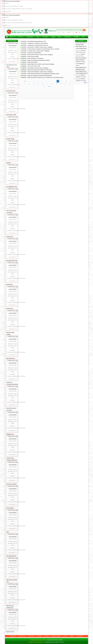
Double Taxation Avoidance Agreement (12, 459)
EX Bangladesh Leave (12, 187)
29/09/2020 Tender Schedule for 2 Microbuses (32, 58)
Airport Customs (10, 632)
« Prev (25, 81)
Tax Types (45, 37)
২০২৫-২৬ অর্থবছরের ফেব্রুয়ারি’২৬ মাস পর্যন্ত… (81, 76)
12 (24, 84)
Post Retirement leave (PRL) (12, 66)
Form (38, 37)
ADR (8, 532)
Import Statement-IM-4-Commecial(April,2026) (81, 48)
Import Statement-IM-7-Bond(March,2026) (81, 68)
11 (71, 81)
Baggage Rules (10, 434)
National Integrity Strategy (11, 333)
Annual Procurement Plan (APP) (11, 409)
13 (29, 84)
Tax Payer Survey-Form (63, 30)
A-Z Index (46, 636)
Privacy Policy (22, 636)
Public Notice (10, 285)
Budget (53, 37)
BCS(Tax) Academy (56, 636)
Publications (68, 37)
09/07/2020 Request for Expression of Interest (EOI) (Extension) (36, 76)
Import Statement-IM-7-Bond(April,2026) (81, 44)
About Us (12, 37)
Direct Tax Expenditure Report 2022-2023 (81, 59)
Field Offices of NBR (11, 115)
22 (70, 84)
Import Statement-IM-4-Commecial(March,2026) (81, 72)
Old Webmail (80, 636)
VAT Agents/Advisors (11, 556)
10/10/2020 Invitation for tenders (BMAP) (31, 53)
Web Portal (74, 30)
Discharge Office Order (12, 261)
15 (38, 84)
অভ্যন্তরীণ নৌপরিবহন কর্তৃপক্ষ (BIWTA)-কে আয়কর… (80, 64)
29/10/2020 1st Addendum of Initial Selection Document (34, 45)
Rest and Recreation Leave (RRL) (11, 212)
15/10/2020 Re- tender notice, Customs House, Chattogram (35, 51)
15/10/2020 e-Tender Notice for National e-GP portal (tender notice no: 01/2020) (40, 49)
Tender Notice (10, 309)
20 (61, 84)
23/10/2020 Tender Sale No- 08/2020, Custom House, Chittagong (37, 47)
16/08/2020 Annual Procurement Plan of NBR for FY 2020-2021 (36, 70)
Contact (63, 32)
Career (80, 30)
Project (59, 37)
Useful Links (13, 636)
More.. (86, 83)
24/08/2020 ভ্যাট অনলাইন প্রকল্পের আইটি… (31, 66)
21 (66, 84)
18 (52, 84)
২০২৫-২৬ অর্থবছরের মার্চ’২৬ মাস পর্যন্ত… (80, 55)
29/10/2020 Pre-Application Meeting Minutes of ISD (33, 41)
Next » (49, 86)
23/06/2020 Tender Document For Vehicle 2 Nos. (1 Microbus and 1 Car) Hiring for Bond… (43, 77)
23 (44, 86)
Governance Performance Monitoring (12, 383)
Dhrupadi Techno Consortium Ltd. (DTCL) (55, 642)
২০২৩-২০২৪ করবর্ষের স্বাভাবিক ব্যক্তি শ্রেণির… (81, 51)
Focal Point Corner (11, 91)
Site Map (39, 636)
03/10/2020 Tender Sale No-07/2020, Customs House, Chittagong (37, 55)
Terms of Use (31, 636)
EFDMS (76, 37)
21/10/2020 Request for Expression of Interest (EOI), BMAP (35, 60)
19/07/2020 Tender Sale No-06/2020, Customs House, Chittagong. (37, 72)
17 (47, 84)
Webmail (69, 32)
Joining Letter (10, 237)
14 (33, 84)
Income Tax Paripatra (12, 484)
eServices (21, 37)
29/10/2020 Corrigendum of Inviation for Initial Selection (34, 43)
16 (43, 84)
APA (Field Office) (11, 358)
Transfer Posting (10, 139)
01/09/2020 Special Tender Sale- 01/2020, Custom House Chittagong (38, 64)
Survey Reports (10, 508)
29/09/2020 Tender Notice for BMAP (30, 57)
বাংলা (84, 30)
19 (56, 84)
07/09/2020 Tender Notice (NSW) (29, 62)
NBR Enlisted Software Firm (12, 581)
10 (66, 81)
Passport (9, 163)
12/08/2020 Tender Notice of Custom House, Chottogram (35, 68)
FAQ (58, 32)
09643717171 (52, 31)
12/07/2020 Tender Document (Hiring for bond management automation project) (40, 74)
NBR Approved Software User (10, 607)
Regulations (30, 37)
